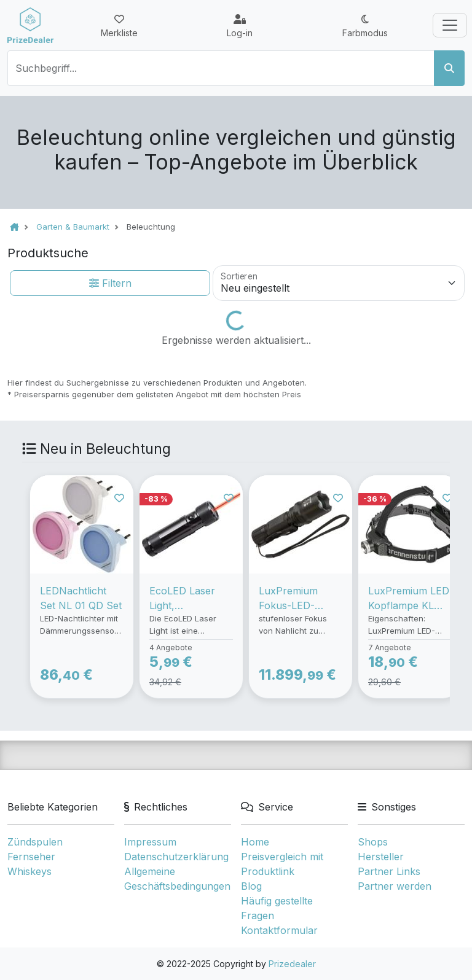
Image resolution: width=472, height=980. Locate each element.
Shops (373, 842)
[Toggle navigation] (450, 25)
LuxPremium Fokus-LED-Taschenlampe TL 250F (301, 599)
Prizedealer (292, 964)
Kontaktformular (279, 930)
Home (255, 842)
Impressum (150, 842)
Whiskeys (29, 871)
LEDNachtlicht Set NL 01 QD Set (81, 598)
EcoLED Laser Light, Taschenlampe (183, 599)
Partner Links (389, 871)
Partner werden (395, 886)
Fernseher (31, 857)
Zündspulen (35, 842)
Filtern (110, 283)
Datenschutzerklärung (176, 857)
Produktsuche (48, 253)
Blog (251, 886)
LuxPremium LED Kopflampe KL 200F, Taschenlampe (409, 599)
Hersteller (381, 857)
